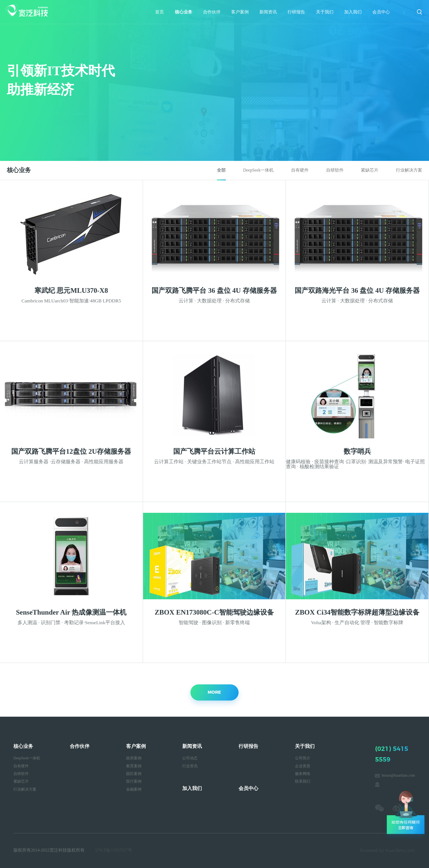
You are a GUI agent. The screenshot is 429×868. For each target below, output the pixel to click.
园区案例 (134, 774)
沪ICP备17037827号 (114, 850)
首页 (160, 12)
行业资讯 (190, 766)
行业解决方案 (409, 170)
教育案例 (134, 766)
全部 (221, 170)
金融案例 (134, 789)
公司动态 (190, 758)
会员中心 (381, 12)
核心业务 (184, 12)
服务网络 (303, 774)
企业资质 (303, 766)
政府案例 (134, 758)
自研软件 (335, 170)
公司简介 (303, 758)
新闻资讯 (268, 12)
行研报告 (296, 12)
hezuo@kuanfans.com (398, 775)
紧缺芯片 (370, 170)
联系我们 (303, 781)
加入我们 (353, 12)
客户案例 (240, 12)
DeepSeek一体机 (259, 170)
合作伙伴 (212, 12)
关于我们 (325, 12)
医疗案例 (134, 781)
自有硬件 (300, 170)
